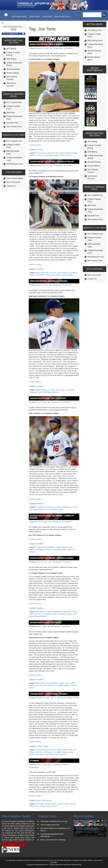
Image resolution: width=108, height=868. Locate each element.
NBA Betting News (95, 41)
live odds (47, 16)
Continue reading (36, 145)
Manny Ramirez (66, 155)
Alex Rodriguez (50, 547)
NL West (39, 392)
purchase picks (19, 16)
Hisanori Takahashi (63, 507)
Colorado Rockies (51, 804)
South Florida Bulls (51, 754)
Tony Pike (63, 754)
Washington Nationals (51, 392)
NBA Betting (11, 72)
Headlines (69, 48)
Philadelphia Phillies (44, 275)
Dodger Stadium (62, 547)
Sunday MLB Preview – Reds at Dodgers (47, 44)
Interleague (39, 550)
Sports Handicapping (44, 800)
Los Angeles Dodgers (51, 155)
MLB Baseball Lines (15, 177)
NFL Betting (11, 62)
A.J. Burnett (39, 547)
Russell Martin (41, 616)
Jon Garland (48, 752)
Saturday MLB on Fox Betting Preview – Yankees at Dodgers (52, 517)
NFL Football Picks (14, 116)
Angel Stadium (40, 612)
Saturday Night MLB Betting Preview (46, 623)
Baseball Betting (13, 82)
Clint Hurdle (39, 804)
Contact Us (11, 199)
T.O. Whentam (59, 698)
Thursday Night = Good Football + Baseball (49, 694)
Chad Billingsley (52, 683)
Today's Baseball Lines (87, 830)
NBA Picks (11, 126)
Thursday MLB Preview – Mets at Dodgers (48, 398)
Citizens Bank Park (42, 273)
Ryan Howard (56, 275)
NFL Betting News (95, 30)
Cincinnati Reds (53, 153)
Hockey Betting (13, 86)
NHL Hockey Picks (14, 140)
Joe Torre (39, 155)
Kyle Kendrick (62, 273)
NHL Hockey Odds (95, 261)
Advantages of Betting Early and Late (54, 821)
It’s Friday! (34, 761)
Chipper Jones (64, 683)
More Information (13, 195)
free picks (35, 16)
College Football (73, 698)
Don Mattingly (40, 507)
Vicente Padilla (68, 275)
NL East (60, 509)
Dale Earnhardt (63, 804)
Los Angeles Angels (49, 614)
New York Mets (51, 509)
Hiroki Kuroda (51, 507)
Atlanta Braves (40, 683)
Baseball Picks (12, 136)
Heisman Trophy (56, 750)
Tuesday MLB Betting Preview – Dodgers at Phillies (52, 162)
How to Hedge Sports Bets (50, 825)
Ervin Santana (64, 612)
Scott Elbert (39, 754)
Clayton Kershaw (65, 153)
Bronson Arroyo (41, 153)
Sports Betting (62, 16)
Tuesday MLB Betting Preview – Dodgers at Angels (52, 558)
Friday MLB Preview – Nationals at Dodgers (49, 281)
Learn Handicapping (15, 192)
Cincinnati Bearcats (42, 750)
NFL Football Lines (14, 154)
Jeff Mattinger (58, 48)
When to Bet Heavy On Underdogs (53, 840)
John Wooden (49, 685)
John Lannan (60, 390)
